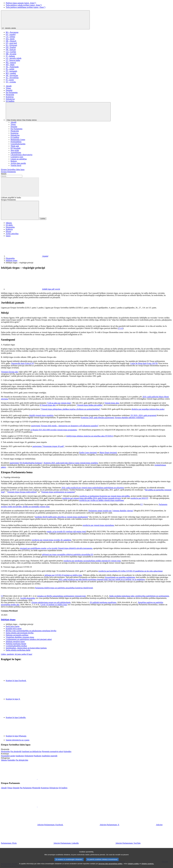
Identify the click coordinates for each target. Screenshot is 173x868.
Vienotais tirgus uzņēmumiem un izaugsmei (58, 492)
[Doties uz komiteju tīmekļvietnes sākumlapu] (8, 756)
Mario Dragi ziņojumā (108, 453)
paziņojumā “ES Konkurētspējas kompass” (26, 463)
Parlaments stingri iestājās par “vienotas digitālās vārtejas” (111, 511)
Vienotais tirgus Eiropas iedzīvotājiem (22, 492)
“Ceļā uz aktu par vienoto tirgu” (59, 403)
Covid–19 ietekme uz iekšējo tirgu (54, 605)
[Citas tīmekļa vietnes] (58, 112)
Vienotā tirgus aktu (112, 403)
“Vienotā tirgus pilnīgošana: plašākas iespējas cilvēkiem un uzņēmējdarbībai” (70, 409)
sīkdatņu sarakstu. (148, 866)
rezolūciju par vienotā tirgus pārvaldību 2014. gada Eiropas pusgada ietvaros (92, 498)
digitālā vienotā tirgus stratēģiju (41, 415)
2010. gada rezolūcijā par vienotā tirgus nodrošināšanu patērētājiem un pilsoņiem (93, 488)
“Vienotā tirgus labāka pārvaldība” (90, 405)
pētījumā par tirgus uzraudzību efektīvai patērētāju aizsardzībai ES (68, 554)
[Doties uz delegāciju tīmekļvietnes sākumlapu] (4, 760)
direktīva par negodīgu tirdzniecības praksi (148, 409)
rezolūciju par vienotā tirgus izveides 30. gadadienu (52, 540)
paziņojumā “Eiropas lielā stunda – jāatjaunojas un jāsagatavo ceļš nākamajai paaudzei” (65, 426)
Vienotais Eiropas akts (10, 372)
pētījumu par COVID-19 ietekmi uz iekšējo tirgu (63, 575)
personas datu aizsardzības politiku (110, 866)
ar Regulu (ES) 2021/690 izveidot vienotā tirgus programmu (54, 430)
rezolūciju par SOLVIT (139, 498)
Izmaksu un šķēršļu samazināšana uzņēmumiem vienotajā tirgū (61, 596)
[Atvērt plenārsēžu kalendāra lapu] (67, 751)
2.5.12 (120, 328)
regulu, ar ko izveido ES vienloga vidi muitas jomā (66, 531)
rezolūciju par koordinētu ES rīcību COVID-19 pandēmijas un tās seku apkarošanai (130, 571)
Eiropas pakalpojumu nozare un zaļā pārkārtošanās (51, 602)
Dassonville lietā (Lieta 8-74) (22, 363)
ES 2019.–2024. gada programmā (144, 415)
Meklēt (4, 174)
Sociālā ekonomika (28, 598)
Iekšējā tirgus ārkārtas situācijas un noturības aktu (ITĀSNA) (90, 436)
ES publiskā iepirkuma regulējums (103, 602)
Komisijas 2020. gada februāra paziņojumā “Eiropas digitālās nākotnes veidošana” (113, 418)
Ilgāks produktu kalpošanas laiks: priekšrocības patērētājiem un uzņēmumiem (139, 596)
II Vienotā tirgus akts (48, 405)
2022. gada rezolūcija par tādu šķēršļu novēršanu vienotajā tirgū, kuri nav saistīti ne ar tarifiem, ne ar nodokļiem (102, 579)
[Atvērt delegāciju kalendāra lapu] (11, 760)
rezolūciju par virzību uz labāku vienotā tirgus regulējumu (102, 500)
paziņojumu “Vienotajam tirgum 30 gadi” (48, 446)
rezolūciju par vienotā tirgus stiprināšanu (98, 525)
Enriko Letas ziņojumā (88, 453)
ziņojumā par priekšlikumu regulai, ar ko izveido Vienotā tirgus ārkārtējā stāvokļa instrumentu (56, 548)
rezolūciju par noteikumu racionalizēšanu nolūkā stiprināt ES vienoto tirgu (92, 561)
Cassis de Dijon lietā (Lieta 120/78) (144, 363)
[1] (142, 504)
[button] (37, 779)
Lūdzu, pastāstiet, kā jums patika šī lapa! (17, 654)
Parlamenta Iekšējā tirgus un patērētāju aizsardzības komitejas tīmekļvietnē (64, 588)
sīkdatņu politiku (133, 866)
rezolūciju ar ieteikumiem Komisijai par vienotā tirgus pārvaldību (105, 496)
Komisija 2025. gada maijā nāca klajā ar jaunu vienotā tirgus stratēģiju (71, 463)
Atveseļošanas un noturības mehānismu (120, 577)
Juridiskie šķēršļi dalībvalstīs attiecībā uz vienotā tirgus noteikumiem (61, 517)
